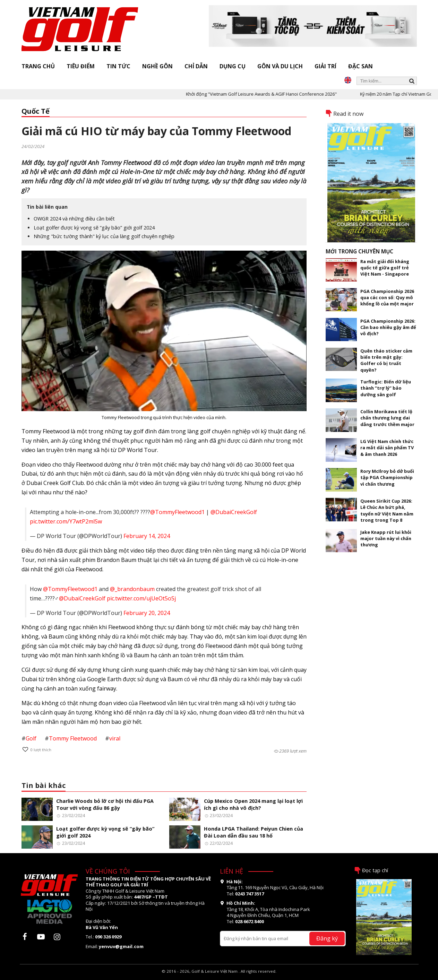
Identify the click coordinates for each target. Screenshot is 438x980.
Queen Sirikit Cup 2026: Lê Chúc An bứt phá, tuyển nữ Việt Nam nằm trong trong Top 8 (387, 510)
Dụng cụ (233, 66)
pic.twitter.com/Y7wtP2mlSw (66, 521)
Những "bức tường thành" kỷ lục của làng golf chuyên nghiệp (104, 236)
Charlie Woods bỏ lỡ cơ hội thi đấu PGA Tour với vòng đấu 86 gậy (105, 805)
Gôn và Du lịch (280, 66)
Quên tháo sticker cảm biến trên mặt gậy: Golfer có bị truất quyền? (386, 360)
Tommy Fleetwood (73, 738)
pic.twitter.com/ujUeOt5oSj (141, 598)
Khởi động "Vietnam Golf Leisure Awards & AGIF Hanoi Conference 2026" (276, 94)
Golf (31, 738)
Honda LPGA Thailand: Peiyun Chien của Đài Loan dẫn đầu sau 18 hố (254, 832)
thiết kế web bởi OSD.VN (219, 977)
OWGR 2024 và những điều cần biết (74, 219)
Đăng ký (327, 938)
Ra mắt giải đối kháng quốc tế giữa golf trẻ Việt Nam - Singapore (385, 268)
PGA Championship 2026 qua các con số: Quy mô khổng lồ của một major (387, 298)
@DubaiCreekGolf (234, 512)
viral (115, 738)
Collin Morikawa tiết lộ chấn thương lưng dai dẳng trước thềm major (387, 418)
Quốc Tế (36, 111)
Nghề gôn (157, 66)
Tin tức (118, 66)
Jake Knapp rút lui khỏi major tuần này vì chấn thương (386, 539)
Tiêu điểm (81, 66)
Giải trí (325, 66)
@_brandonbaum (132, 589)
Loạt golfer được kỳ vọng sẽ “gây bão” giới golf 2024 (94, 228)
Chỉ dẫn (196, 66)
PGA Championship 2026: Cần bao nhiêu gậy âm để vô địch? (388, 327)
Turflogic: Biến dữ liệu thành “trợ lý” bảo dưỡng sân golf (386, 388)
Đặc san (360, 66)
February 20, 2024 (147, 613)
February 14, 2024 (147, 536)
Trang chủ (38, 66)
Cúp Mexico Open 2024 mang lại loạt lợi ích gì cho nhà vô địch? (253, 805)
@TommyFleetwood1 (177, 512)
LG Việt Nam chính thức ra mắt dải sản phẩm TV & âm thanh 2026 (387, 448)
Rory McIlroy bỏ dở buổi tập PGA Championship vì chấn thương (387, 478)
